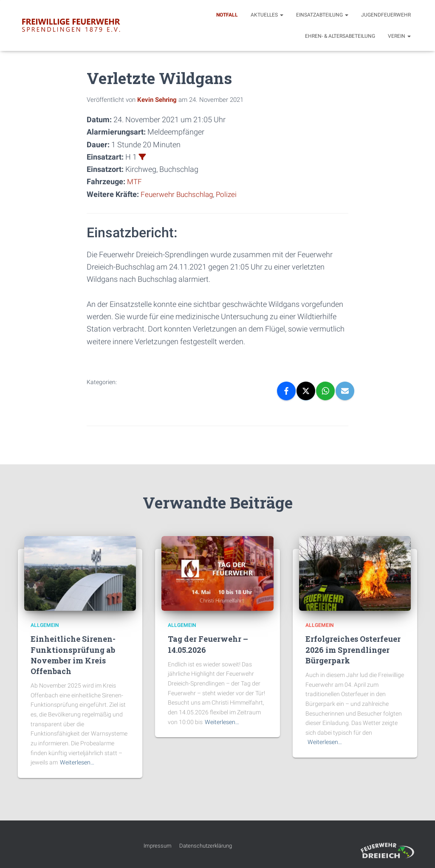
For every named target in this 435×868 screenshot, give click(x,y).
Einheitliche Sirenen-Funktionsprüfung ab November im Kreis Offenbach (73, 655)
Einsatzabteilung (322, 15)
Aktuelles (267, 15)
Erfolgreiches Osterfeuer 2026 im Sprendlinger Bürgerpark (353, 649)
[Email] (345, 390)
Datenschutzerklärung (206, 845)
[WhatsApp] (325, 390)
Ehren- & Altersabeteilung (340, 36)
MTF (135, 181)
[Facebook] (286, 390)
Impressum (158, 845)
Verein (399, 36)
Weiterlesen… (77, 762)
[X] (306, 390)
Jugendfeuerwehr (386, 15)
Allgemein (45, 625)
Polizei (230, 194)
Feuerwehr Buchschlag (179, 194)
